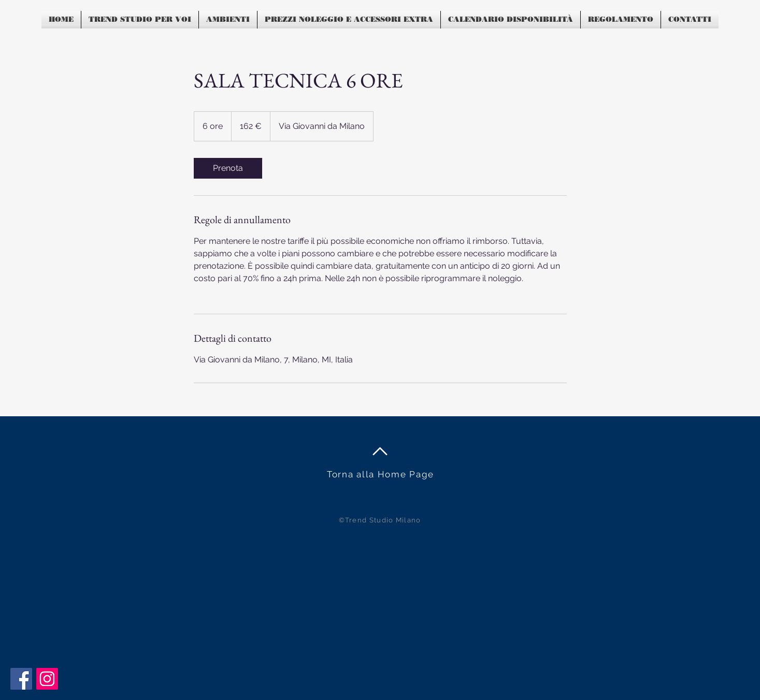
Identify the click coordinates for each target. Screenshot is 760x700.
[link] (228, 168)
